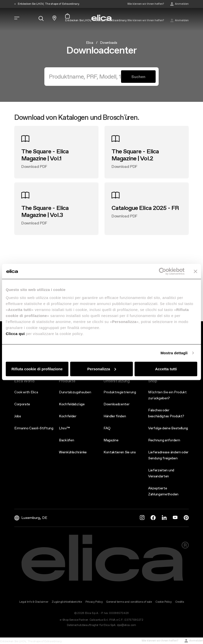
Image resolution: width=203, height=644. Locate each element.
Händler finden (115, 416)
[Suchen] (85, 77)
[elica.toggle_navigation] (17, 18)
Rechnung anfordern (164, 440)
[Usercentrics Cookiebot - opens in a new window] (163, 271)
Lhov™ (64, 428)
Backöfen (66, 440)
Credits (180, 602)
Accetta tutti (166, 369)
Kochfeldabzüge (72, 404)
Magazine (111, 440)
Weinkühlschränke (73, 452)
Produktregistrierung (120, 392)
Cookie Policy (164, 602)
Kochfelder (68, 416)
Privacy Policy (94, 602)
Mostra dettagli (174, 353)
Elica (90, 43)
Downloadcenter (117, 404)
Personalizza (102, 369)
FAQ (107, 428)
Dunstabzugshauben (75, 392)
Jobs (18, 416)
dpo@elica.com (126, 625)
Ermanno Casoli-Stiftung (34, 428)
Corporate (22, 404)
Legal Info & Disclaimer (34, 602)
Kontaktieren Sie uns (120, 452)
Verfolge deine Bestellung (168, 428)
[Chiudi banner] (195, 271)
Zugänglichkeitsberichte (67, 602)
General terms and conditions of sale (129, 602)
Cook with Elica (26, 392)
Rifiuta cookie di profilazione (37, 369)
